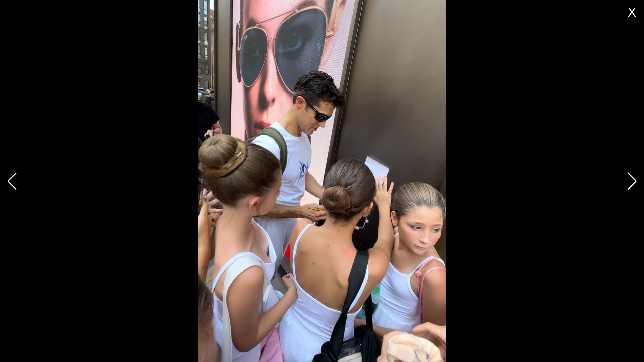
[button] (632, 181)
